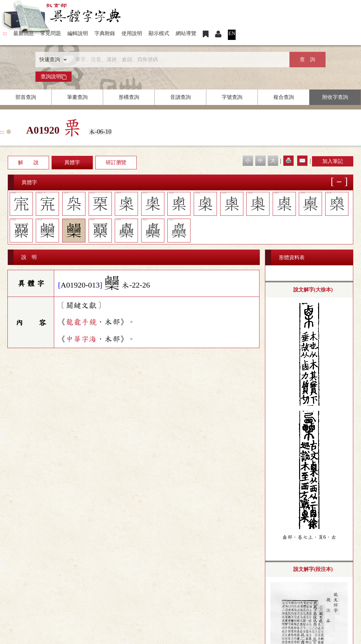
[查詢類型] (52, 60)
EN (232, 33)
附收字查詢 (335, 97)
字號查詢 (232, 97)
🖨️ (288, 161)
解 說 (28, 162)
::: (5, 33)
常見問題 (51, 33)
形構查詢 (129, 97)
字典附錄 (105, 33)
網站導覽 (186, 33)
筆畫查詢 (77, 97)
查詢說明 (54, 77)
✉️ (302, 161)
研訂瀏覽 (116, 162)
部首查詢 (26, 97)
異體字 (72, 162)
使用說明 (132, 33)
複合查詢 (284, 97)
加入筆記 (333, 161)
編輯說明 (78, 33)
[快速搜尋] (178, 60)
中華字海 (81, 339)
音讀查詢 (180, 97)
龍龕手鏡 (81, 322)
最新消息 (24, 33)
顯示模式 (159, 33)
